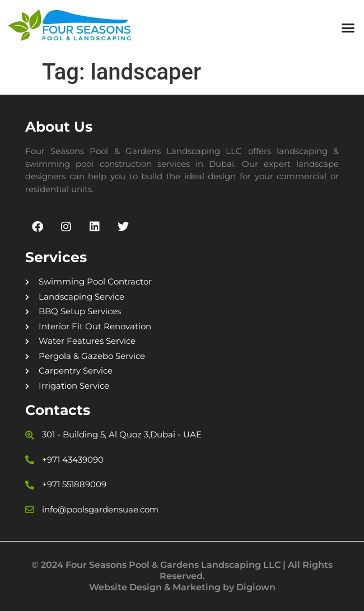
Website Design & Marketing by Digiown (182, 587)
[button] (348, 28)
